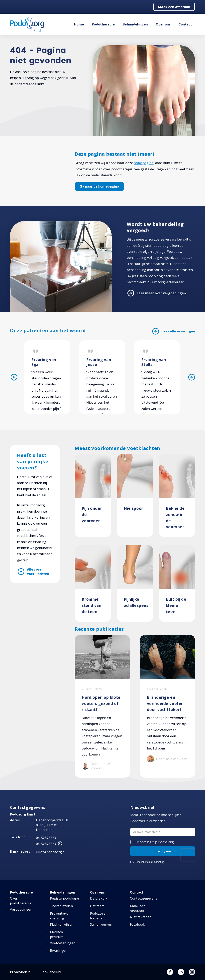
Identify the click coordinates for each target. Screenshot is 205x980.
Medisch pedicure (57, 934)
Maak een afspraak (174, 7)
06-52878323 (46, 838)
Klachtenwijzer (61, 924)
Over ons (163, 24)
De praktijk (99, 898)
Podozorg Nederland (98, 916)
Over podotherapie (21, 901)
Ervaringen (59, 951)
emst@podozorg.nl (51, 852)
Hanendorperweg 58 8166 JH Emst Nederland (52, 825)
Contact (185, 24)
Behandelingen (135, 24)
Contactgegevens (144, 898)
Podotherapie (103, 24)
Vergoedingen (21, 909)
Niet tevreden (141, 917)
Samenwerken (101, 924)
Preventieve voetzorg (59, 916)
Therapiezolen (61, 906)
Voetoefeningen (63, 943)
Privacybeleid (20, 972)
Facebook (137, 924)
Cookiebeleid (51, 972)
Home (79, 24)
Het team (97, 906)
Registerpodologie (64, 898)
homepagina (144, 163)
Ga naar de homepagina (99, 186)
